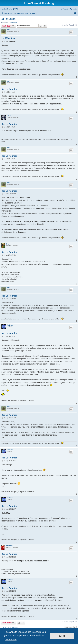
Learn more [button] (11, 639)
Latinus (10, 325)
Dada (9, 116)
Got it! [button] (62, 636)
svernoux (9, 546)
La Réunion (8, 19)
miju (9, 30)
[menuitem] (15, 9)
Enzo (8, 244)
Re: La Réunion (9, 89)
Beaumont (13, 22)
